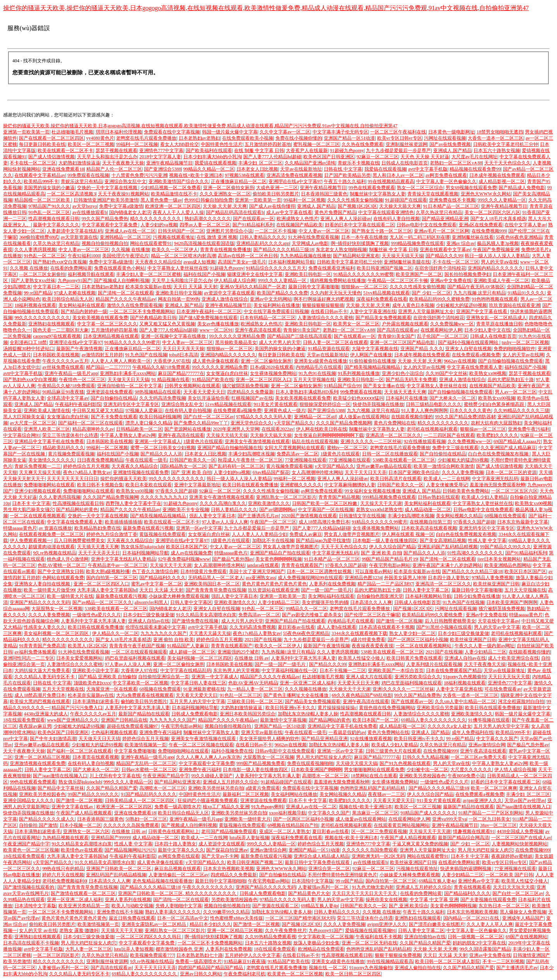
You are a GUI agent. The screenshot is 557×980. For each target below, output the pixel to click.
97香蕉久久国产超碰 (176, 491)
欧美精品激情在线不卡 (174, 194)
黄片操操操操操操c (337, 708)
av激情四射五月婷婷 (102, 355)
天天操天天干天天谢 (381, 503)
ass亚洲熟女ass (261, 578)
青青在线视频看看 (472, 887)
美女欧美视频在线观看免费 (100, 318)
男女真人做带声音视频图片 (352, 534)
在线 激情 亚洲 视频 (217, 237)
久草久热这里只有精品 (439, 212)
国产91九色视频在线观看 (405, 763)
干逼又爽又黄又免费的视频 (420, 844)
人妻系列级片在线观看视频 (434, 664)
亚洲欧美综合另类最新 (440, 708)
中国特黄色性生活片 (222, 144)
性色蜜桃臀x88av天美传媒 (237, 918)
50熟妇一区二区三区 (146, 819)
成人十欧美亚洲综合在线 (513, 658)
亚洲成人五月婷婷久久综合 (231, 782)
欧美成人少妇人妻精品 (485, 497)
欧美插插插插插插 (123, 522)
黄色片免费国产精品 (335, 212)
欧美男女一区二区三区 (356, 324)
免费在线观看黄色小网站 (120, 268)
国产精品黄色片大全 (309, 893)
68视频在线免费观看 (505, 516)
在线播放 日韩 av (252, 658)
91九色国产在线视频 (146, 355)
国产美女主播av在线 (384, 386)
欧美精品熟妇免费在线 (97, 528)
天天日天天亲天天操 (183, 349)
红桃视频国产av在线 (252, 398)
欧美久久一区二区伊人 (175, 250)
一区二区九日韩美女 (489, 819)
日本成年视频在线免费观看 (497, 175)
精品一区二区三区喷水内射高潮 (183, 256)
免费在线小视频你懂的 (299, 138)
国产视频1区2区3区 (357, 206)
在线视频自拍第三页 (431, 522)
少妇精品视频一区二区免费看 (171, 188)
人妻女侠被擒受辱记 (447, 485)
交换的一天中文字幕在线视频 (108, 188)
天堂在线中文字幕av (498, 621)
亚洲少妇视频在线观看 (38, 491)
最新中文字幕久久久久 (56, 225)
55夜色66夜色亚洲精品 (519, 237)
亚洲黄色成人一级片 (285, 410)
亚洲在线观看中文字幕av (445, 250)
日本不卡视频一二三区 (343, 670)
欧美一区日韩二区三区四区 (353, 974)
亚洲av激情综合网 (487, 745)
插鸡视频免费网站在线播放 (338, 280)
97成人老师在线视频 (75, 293)
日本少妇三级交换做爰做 (149, 615)
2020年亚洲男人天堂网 (236, 429)
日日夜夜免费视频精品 (100, 460)
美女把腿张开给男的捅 (325, 602)
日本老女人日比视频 (257, 169)
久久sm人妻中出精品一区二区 (465, 701)
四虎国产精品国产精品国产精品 (211, 968)
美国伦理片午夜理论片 (125, 256)
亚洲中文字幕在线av (73, 807)
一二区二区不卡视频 (275, 231)
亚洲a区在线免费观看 (481, 225)
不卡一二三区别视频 (503, 961)
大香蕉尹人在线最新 (307, 151)
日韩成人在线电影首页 (405, 163)
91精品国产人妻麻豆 (188, 646)
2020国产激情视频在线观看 (309, 516)
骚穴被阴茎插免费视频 (245, 386)
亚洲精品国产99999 (111, 838)
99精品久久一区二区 (306, 609)
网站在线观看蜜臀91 (151, 243)
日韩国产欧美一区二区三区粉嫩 (325, 503)
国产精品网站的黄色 (77, 510)
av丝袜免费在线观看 (63, 367)
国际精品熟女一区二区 (183, 466)
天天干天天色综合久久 (507, 163)
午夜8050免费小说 (466, 776)
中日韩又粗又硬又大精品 (98, 410)
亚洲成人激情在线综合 (225, 299)
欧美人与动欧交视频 (132, 906)
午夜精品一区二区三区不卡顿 (398, 280)
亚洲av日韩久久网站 (201, 974)
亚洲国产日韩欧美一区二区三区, (119, 869)
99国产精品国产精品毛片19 (390, 559)
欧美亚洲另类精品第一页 (84, 906)
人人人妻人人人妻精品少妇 (260, 534)
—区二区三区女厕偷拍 (42, 274)
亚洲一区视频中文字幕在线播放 (174, 336)
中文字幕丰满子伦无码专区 (340, 132)
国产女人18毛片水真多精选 (498, 219)
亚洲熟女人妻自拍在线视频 (43, 584)
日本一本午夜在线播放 (364, 237)
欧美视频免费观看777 (152, 955)
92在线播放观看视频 (425, 441)
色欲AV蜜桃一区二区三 (62, 565)
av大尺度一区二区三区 (33, 423)
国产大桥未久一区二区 (453, 398)
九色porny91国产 (75, 280)
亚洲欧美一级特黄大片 (248, 819)
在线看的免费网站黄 (71, 268)
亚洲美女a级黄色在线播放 (320, 361)
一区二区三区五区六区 (514, 491)
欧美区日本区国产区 (187, 547)
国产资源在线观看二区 (275, 906)
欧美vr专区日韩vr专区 (400, 138)
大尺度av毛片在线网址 (474, 157)
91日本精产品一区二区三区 (451, 206)
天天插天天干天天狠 (122, 930)
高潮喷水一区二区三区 (325, 776)
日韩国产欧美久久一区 (193, 460)
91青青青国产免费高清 (42, 646)
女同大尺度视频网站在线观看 (294, 448)
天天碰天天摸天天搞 (357, 763)
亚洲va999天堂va (449, 819)
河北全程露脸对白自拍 (521, 701)
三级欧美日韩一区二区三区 (255, 701)
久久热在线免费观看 (362, 144)
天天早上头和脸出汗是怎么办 (107, 157)
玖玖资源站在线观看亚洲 (514, 305)
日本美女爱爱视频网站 (79, 658)
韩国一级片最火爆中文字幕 (230, 132)
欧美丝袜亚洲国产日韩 (496, 584)
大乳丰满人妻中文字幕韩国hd (107, 590)
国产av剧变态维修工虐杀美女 (312, 615)
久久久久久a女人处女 (449, 726)
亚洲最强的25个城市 (238, 652)
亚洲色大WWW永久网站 (486, 194)
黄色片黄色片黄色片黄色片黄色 (274, 584)
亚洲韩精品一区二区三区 (125, 237)
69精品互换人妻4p (437, 881)
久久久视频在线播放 (306, 689)
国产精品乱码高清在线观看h (235, 212)
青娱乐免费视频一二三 (38, 466)
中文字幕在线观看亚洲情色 (386, 212)
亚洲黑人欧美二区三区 (47, 429)
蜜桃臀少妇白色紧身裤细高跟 (495, 404)
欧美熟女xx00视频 (488, 373)
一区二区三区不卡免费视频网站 (142, 311)
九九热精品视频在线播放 (306, 256)
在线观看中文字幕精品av (40, 175)
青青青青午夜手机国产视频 (137, 646)
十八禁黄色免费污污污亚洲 (139, 175)
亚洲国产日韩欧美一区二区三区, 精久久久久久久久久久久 (178, 893)
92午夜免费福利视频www (184, 559)
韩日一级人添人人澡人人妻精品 (497, 256)
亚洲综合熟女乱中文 (125, 181)
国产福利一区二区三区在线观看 (91, 423)
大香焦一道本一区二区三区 (495, 138)
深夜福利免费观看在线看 (382, 299)
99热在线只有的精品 (63, 869)
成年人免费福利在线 (473, 732)
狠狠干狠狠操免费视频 (398, 955)
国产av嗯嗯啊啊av (278, 510)
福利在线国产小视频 (204, 274)
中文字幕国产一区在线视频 (326, 510)
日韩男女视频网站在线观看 (192, 386)
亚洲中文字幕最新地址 (197, 485)
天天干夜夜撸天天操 (123, 163)
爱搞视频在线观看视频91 (371, 930)
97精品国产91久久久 (49, 206)
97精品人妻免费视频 (492, 578)
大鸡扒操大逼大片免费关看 (42, 670)
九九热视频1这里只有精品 (288, 652)
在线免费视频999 (489, 231)
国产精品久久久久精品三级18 (284, 250)
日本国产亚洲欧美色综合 (414, 472)
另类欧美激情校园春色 (234, 900)
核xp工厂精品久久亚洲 (226, 807)
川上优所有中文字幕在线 (115, 776)
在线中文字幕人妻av (525, 225)
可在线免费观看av (503, 689)
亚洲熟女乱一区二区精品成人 (496, 318)
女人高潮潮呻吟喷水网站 (317, 472)
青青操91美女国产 (302, 330)
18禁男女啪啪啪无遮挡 (500, 132)
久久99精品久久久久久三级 (521, 410)
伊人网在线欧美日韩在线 (321, 429)
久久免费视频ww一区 (452, 324)
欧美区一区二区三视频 (91, 144)
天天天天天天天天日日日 (72, 479)
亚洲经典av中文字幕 (479, 881)
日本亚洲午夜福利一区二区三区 (209, 311)
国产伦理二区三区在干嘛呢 (372, 615)
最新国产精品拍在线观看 (144, 714)
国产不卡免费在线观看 (114, 417)
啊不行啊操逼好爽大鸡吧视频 (324, 299)
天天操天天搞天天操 (403, 256)
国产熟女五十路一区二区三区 (382, 231)
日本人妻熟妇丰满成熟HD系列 (307, 392)
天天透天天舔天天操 (210, 633)
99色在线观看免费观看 (372, 188)
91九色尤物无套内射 (373, 887)
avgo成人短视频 (199, 262)
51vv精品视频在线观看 (386, 293)
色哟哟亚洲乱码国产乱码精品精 (373, 788)
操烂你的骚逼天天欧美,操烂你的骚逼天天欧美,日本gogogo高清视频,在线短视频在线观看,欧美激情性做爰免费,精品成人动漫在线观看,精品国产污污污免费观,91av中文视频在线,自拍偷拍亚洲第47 (266, 8)
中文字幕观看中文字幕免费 (110, 225)
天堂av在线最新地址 (301, 169)
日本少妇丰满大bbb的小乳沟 (212, 157)
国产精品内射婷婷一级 (84, 311)
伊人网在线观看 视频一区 (408, 534)
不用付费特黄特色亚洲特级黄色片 (342, 875)
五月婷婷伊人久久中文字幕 (253, 955)
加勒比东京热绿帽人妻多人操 (308, 714)
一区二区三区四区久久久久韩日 (149, 937)
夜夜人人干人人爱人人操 (178, 212)
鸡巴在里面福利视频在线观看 (135, 658)
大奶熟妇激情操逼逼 (79, 163)
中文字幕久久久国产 (497, 739)
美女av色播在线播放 (218, 324)
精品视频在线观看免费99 (475, 169)
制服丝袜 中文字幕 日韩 (393, 250)
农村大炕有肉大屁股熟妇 (496, 423)
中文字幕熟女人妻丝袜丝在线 (178, 268)
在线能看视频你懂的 (412, 417)
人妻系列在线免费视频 (332, 584)
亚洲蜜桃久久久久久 (301, 485)
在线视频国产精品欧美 (299, 225)
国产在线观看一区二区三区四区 (51, 138)
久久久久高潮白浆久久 (223, 503)
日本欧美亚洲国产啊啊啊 (512, 602)
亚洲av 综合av (461, 243)
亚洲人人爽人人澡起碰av (346, 219)
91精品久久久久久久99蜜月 (132, 342)
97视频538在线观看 (244, 175)
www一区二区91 (216, 330)
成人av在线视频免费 (191, 553)
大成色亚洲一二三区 (277, 188)
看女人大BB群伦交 (179, 144)
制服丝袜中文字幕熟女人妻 (378, 194)
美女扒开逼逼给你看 (208, 398)
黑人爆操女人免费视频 (523, 912)
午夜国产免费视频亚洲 (496, 250)
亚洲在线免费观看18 (63, 169)
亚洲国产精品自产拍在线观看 (280, 553)
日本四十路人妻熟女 (449, 578)
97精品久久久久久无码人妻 (264, 417)
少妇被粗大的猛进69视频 (461, 305)
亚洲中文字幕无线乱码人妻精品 (123, 559)
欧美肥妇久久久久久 (497, 435)
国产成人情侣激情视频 (51, 157)
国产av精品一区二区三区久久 (102, 602)
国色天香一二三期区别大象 (61, 330)
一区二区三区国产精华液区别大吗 (300, 918)
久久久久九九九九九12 (164, 497)
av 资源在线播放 (55, 528)
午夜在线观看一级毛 (146, 460)
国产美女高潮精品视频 (443, 540)
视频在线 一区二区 (328, 968)
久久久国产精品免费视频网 (344, 423)
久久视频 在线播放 (131, 250)
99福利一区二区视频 (137, 144)
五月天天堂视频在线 (314, 380)
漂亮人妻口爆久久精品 (149, 423)
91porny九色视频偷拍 (465, 677)
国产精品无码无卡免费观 (411, 380)
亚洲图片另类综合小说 (229, 231)
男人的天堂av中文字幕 (497, 627)
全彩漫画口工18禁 (28, 342)
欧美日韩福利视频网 (160, 417)
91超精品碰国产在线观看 (286, 782)
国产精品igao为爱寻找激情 (323, 540)
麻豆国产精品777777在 (181, 373)
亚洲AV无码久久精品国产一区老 (253, 287)
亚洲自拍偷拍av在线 (425, 937)
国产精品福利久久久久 (162, 578)
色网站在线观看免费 (63, 578)
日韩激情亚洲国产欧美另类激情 (106, 200)
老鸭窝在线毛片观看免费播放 (146, 138)
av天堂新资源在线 (79, 237)
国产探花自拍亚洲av (227, 850)
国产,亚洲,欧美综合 (408, 906)
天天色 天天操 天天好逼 (425, 157)
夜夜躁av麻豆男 (35, 726)
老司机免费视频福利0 (64, 881)
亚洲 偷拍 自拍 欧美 (173, 640)
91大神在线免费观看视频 (313, 237)
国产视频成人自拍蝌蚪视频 (121, 280)
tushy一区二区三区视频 (525, 342)
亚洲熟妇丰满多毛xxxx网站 (128, 373)
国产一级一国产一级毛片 (326, 590)
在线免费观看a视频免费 (476, 355)
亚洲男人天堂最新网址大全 (426, 311)
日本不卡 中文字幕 (31, 503)
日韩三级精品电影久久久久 (434, 404)
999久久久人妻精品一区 (502, 200)
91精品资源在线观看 (329, 349)
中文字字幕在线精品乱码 (186, 670)
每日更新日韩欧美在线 (42, 144)
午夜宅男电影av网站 (390, 565)
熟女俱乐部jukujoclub (142, 547)
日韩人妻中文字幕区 (191, 602)
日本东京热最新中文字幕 (523, 522)
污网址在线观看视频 (445, 138)
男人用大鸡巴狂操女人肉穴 (324, 757)
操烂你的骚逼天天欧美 (123, 479)
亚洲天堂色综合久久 (251, 423)
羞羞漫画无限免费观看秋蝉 (497, 485)
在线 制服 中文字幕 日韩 (259, 151)
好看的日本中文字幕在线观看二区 (360, 225)
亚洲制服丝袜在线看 (473, 237)
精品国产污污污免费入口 (77, 708)
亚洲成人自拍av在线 (149, 621)
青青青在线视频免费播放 (226, 250)
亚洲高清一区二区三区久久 (393, 435)
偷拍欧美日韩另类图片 (276, 194)
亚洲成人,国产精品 (452, 151)
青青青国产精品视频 (339, 497)
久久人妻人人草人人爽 (490, 924)
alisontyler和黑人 (151, 602)
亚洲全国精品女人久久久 (29, 800)
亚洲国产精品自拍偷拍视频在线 (230, 448)
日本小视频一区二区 (80, 825)
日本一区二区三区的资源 (511, 472)
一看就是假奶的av (347, 732)
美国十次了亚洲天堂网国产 (257, 571)
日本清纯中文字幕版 (313, 881)
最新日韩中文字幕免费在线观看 (318, 862)
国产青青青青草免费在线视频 (216, 590)
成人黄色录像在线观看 (215, 361)
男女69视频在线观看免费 (471, 188)
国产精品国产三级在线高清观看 (299, 336)
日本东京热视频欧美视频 (229, 869)
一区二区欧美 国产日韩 (509, 875)
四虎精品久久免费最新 (250, 392)
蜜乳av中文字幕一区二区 (156, 584)
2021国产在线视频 (263, 640)
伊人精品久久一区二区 (115, 633)
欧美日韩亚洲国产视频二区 (384, 268)
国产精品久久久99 (444, 256)
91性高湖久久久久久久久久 (475, 553)
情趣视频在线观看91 (474, 831)
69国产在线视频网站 (526, 937)
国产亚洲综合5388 (162, 169)
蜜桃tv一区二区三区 (347, 448)
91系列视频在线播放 (359, 373)
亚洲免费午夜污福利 (529, 429)
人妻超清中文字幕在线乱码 (75, 231)
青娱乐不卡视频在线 (359, 163)
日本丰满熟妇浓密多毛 (96, 701)
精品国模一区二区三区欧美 (43, 200)
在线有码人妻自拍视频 (396, 219)
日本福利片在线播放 (407, 398)
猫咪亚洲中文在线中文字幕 (255, 274)
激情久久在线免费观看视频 (135, 305)
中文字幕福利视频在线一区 (289, 670)
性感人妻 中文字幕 (487, 540)
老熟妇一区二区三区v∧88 (456, 163)
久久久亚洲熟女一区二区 (225, 194)
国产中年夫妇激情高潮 (53, 739)
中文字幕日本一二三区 (56, 287)
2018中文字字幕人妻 (160, 157)
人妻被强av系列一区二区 (324, 887)
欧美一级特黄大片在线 (70, 596)
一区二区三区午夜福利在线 (398, 132)
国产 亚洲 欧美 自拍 (191, 472)
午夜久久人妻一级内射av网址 (484, 646)
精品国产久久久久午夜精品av (126, 299)
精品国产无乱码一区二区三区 (146, 763)
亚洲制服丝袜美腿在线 (407, 262)
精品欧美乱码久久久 (63, 448)
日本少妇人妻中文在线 (487, 330)
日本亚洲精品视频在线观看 (111, 336)
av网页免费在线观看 (446, 175)
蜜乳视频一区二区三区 (316, 144)
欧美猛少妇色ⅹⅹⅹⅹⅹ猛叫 (358, 398)
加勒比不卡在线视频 (273, 540)
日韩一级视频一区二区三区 (475, 937)
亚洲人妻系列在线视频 (128, 900)
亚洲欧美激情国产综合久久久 (179, 181)
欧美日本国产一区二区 (376, 720)
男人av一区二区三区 (515, 392)
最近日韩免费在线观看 (132, 918)
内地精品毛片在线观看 (319, 367)
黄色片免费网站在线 (395, 423)
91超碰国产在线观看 (406, 200)
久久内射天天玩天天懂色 (336, 293)
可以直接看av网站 (373, 571)
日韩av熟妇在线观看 (438, 497)
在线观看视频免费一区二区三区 (51, 534)
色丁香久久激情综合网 (155, 571)
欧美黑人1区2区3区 (87, 646)
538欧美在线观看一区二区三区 (404, 460)
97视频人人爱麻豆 (144, 410)
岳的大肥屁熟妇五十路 (511, 380)
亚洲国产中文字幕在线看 (482, 311)
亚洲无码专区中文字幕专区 (131, 404)
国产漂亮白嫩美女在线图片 (437, 924)
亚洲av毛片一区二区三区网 (442, 231)
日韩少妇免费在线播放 (477, 596)
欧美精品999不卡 (41, 181)
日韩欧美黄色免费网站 (466, 491)
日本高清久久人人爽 (371, 602)
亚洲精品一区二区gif (315, 417)
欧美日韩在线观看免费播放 (250, 485)
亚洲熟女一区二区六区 (86, 831)
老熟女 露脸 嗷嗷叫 (79, 930)
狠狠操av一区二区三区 (364, 287)
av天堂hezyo (85, 206)
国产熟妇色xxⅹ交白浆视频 (60, 262)
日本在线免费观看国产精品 (454, 670)
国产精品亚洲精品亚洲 (445, 219)
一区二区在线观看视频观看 (38, 516)
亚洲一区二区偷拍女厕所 (229, 188)
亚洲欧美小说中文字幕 (96, 670)
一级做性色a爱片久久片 (97, 615)
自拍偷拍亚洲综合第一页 (164, 677)
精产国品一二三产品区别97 (385, 584)
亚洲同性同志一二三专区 (29, 658)
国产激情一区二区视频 (399, 621)
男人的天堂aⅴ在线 (499, 262)
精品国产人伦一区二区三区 (114, 169)
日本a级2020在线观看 (272, 367)
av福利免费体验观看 (35, 652)
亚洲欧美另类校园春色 (422, 776)
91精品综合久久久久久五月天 (276, 268)
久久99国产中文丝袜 (446, 373)
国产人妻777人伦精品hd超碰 (272, 157)
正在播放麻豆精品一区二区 (239, 181)
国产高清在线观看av (397, 330)
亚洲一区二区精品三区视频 (42, 757)
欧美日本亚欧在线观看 (149, 485)
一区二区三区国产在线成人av (521, 838)
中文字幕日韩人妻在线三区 (198, 683)
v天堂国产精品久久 (294, 423)
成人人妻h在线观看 (337, 627)
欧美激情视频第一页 (145, 745)
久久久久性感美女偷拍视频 (355, 200)
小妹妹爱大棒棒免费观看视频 (179, 596)
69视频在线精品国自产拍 (293, 825)
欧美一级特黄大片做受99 (49, 590)
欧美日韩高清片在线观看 (396, 479)
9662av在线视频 (460, 361)
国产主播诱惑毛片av (258, 516)
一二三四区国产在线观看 (449, 435)
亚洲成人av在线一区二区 (130, 231)
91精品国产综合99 (342, 386)
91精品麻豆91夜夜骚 (63, 392)
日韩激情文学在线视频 (362, 516)
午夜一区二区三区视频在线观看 (201, 745)
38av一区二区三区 (498, 825)
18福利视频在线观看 (35, 305)
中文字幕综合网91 (22, 435)
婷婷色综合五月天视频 (86, 466)
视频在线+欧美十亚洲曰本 (196, 175)
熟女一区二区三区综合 (420, 188)
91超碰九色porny (347, 151)
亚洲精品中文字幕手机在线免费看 (49, 441)
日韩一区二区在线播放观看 (390, 454)
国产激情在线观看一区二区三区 (83, 893)
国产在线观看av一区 (254, 219)
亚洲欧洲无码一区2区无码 (378, 856)
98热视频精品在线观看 (158, 392)
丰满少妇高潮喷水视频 (251, 454)
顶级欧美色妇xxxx (92, 683)
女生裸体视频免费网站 (273, 373)
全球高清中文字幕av (67, 398)
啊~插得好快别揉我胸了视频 (360, 243)
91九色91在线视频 (317, 373)
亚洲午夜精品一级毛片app (71, 373)
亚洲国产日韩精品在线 (124, 720)
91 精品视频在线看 (170, 380)
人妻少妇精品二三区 (278, 602)
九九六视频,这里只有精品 (479, 293)
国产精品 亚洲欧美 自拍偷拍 (107, 677)
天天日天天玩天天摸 (509, 677)
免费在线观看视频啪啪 (310, 763)
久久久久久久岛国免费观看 (131, 825)
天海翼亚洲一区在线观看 (112, 689)
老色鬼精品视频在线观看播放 (162, 881)
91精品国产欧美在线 (213, 380)
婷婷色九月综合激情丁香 (112, 534)
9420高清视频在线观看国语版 (204, 243)
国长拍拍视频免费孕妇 (468, 274)
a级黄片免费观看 (263, 788)
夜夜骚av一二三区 (386, 794)
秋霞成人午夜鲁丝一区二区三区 (250, 460)
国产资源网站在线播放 (188, 429)
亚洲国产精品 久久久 (422, 349)
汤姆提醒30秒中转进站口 (29, 349)
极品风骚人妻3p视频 (498, 243)
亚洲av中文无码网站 (271, 299)
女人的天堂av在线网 (523, 355)
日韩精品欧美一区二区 (139, 429)
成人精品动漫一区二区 (428, 510)
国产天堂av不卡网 (220, 856)
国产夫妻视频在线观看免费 (488, 900)
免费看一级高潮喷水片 (178, 807)
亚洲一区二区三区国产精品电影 (403, 342)
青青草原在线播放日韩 (499, 324)
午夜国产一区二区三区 (273, 522)
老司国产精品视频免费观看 (229, 831)
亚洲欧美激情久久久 (269, 503)
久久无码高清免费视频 (162, 398)
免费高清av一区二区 (297, 454)
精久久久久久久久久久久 (156, 219)
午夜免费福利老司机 (244, 974)
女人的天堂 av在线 (38, 930)
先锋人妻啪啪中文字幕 (179, 906)
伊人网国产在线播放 (371, 355)
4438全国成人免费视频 (520, 831)
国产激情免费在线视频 (196, 621)
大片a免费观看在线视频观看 (145, 695)
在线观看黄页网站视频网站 (402, 825)
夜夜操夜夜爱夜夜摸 (372, 646)
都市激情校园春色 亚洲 (179, 949)
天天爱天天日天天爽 (358, 683)
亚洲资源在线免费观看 (109, 392)
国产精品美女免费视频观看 (383, 318)
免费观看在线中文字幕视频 (172, 132)
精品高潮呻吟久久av (93, 429)
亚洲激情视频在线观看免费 (141, 472)
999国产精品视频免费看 (261, 763)
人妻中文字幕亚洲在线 (373, 311)
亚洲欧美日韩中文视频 (179, 293)
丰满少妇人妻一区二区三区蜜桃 (149, 274)
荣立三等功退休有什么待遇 (70, 435)
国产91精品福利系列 (253, 225)
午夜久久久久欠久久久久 (208, 887)
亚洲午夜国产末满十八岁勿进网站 (447, 565)
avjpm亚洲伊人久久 (482, 800)
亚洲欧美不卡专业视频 (186, 510)
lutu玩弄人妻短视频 (249, 838)
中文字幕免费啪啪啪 (135, 751)
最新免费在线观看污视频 (148, 528)
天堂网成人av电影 (310, 243)
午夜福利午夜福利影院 (78, 404)
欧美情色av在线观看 (81, 850)
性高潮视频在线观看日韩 (54, 219)
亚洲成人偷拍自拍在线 (418, 968)
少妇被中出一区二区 (427, 770)
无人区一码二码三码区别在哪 (420, 237)
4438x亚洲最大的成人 (46, 714)
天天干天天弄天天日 (99, 553)
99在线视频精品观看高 (391, 181)
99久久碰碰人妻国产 (212, 776)
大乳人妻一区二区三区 (89, 949)
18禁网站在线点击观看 (374, 776)
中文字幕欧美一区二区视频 (140, 683)
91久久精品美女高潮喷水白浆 (206, 615)
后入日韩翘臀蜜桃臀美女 (79, 540)
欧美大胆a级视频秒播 (108, 571)
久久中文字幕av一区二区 (285, 132)
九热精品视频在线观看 (65, 838)
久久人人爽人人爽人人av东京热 (208, 757)
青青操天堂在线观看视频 (433, 194)
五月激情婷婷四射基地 (268, 144)
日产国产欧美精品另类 (347, 175)
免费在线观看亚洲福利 (331, 268)
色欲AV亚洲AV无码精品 (253, 683)
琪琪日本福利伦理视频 (119, 132)
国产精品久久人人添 (161, 454)
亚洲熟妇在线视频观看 (51, 324)
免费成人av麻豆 (305, 534)
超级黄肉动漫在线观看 (51, 547)
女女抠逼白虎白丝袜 (227, 373)
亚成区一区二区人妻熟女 (285, 831)
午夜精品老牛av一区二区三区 (118, 565)
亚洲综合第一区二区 (329, 869)
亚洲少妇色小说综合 (403, 373)
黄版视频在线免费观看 (162, 534)
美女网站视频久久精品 (459, 516)
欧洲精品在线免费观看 (321, 949)
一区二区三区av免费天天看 (478, 757)
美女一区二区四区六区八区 (492, 212)
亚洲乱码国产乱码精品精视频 (448, 547)
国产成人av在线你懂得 (272, 206)
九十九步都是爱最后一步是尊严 (398, 151)
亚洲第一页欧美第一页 (26, 132)
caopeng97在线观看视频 (57, 336)
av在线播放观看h (90, 212)
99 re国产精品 (38, 293)
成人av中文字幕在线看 (289, 212)
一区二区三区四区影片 (56, 955)
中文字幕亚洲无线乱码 (495, 479)
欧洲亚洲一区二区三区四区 (173, 206)
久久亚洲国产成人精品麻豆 (508, 448)
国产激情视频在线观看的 (29, 887)
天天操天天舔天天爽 (400, 206)
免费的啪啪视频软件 (514, 349)
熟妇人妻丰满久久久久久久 (173, 912)
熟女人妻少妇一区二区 (412, 633)
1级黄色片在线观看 (203, 441)
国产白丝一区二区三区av (209, 417)
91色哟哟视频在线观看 (495, 299)
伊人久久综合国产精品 (392, 547)
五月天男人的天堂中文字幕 (197, 701)
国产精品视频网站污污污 (130, 850)
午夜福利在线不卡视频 (379, 937)
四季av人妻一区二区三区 (205, 225)
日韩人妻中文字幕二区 (426, 590)
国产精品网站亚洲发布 (356, 256)
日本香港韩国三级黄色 (324, 194)
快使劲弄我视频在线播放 (378, 404)
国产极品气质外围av (233, 559)
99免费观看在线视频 (88, 175)
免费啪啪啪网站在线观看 (49, 485)
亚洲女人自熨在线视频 (468, 349)
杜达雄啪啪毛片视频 (72, 132)
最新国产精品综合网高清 (463, 838)
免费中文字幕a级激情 (121, 206)
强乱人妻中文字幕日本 (212, 516)
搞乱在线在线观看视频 (315, 441)
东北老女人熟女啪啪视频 (341, 250)
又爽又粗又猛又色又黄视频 (167, 324)
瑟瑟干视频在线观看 (116, 151)
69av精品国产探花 (271, 472)
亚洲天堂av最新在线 (262, 732)
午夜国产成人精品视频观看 (84, 813)
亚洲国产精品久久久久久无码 (40, 602)
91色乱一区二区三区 (49, 212)
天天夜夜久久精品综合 (158, 262)
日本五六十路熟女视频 (497, 151)
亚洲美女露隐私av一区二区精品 (154, 924)
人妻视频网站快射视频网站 (519, 844)
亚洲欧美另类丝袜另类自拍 (216, 788)
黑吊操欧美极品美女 (236, 342)
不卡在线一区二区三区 (33, 163)
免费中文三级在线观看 (455, 448)
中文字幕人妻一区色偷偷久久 (446, 181)
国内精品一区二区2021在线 (472, 918)
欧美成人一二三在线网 (447, 479)
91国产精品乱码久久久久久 (149, 794)
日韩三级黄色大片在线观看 (393, 751)
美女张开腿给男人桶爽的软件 (269, 739)
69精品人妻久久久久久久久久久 (434, 720)
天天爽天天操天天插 (40, 472)
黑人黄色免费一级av (161, 200)
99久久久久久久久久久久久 (42, 318)
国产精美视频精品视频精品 (373, 367)
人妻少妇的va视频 (159, 225)
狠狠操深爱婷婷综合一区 (325, 404)
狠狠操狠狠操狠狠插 (323, 305)
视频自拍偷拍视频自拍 (105, 243)
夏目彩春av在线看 (296, 627)
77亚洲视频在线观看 (306, 460)
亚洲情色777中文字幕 (161, 151)
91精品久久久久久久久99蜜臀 (364, 274)
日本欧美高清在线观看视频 (429, 528)
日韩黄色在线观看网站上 (174, 831)
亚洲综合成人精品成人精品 (321, 856)
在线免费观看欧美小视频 (248, 138)
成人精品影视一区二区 (502, 181)
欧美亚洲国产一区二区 (419, 274)
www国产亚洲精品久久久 (73, 720)
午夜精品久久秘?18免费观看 (161, 367)
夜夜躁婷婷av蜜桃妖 (512, 856)
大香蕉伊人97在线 (172, 361)
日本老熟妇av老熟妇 (199, 138)
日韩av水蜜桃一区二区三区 (149, 770)
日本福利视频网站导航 (291, 262)
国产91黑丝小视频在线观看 (444, 627)
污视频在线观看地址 (174, 237)
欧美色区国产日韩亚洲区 (329, 157)
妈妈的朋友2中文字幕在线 (479, 943)
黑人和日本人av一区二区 (398, 175)
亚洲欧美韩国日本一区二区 (212, 584)
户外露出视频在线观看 (405, 324)
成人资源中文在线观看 (222, 844)
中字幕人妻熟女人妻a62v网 (128, 435)
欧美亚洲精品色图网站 (507, 565)
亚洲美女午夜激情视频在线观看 (257, 441)
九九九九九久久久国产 (164, 633)
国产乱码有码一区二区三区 (236, 466)
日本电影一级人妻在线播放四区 (385, 540)
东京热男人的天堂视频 (236, 670)
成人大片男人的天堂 (280, 342)
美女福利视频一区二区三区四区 (57, 633)
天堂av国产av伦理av (525, 800)
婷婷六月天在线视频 (63, 875)
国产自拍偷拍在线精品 (114, 398)
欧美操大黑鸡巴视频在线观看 (40, 701)
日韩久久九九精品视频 (425, 757)
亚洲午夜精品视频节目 (169, 163)
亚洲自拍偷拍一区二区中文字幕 (130, 386)
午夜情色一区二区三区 (82, 380)
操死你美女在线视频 (386, 900)
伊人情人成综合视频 (515, 770)
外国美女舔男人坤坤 (405, 578)
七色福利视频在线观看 (114, 732)
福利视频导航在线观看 (91, 274)
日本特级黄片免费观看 (203, 571)
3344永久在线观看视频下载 (359, 633)
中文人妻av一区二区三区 (324, 231)
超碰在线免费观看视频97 (133, 726)
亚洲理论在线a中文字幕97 (295, 181)
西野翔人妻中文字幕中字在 (133, 503)
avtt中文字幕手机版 (428, 169)
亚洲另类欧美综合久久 (418, 677)
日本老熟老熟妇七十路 (200, 955)
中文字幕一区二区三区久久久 (107, 324)
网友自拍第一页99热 (179, 299)
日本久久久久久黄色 (470, 410)
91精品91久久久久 (526, 293)
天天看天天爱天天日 (204, 392)
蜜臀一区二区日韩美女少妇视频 (163, 448)
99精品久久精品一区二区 (209, 169)
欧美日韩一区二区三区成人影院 (448, 961)
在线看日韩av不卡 (329, 311)
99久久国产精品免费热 (105, 219)
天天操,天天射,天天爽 (225, 206)
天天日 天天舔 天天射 (195, 287)
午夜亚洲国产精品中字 (166, 776)
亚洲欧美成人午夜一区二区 (501, 280)
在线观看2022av (278, 429)
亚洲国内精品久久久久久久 (495, 268)
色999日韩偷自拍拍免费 (208, 200)
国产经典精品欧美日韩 (153, 318)
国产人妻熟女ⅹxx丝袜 (33, 280)
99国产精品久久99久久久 (506, 547)
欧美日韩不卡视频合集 (100, 485)
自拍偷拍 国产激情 (38, 825)
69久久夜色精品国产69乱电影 (362, 695)
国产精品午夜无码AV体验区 (476, 287)
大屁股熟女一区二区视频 (57, 609)
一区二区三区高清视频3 (71, 194)
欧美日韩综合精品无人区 (68, 299)
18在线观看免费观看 (24, 720)
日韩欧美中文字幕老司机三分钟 (506, 144)
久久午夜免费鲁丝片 (286, 930)
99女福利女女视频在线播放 (372, 491)
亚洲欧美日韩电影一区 (308, 274)
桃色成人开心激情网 (68, 559)
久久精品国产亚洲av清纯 (310, 163)
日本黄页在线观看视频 (96, 757)
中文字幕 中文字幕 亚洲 (434, 900)
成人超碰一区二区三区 (192, 652)
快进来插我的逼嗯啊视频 (466, 869)
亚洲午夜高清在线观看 (258, 330)
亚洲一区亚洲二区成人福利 (308, 683)
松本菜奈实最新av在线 (148, 287)
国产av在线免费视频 (450, 144)
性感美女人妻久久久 (44, 627)
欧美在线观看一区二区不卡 (65, 151)
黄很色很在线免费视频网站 (387, 708)
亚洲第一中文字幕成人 (158, 441)
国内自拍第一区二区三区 (112, 578)
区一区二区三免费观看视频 (379, 831)
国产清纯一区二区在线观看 (126, 293)
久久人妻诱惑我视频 (35, 250)
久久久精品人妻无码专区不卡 (45, 677)
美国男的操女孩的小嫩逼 (49, 188)
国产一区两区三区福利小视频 (418, 640)
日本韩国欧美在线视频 (56, 355)
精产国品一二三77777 (108, 367)
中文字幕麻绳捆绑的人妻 (350, 485)
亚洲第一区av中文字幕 (199, 528)
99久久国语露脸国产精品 (485, 949)
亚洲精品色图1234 (363, 578)
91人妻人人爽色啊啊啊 (424, 410)
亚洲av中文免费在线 (451, 280)
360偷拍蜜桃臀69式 (39, 237)
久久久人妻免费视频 (463, 472)
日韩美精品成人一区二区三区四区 (140, 800)
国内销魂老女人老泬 (130, 212)
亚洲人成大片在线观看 (369, 677)
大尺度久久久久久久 (471, 770)
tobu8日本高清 (184, 355)
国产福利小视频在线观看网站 (469, 342)
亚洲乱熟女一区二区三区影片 (286, 497)
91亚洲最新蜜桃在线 (204, 689)
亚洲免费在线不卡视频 (452, 200)
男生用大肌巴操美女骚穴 (29, 510)
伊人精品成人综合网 (235, 280)
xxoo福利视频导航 (287, 813)
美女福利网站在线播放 (277, 305)
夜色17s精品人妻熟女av (87, 472)
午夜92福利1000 (84, 256)
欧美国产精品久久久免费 (282, 293)
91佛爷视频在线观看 (489, 720)
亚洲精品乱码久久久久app (263, 243)
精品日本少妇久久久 (210, 924)
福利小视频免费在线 (232, 751)
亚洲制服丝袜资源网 (407, 144)
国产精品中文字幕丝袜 (61, 788)
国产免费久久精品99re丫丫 (201, 423)
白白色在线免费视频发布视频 (499, 454)
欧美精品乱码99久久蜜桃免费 (439, 299)
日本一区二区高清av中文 (182, 918)
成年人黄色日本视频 (413, 305)
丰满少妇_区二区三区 (260, 163)
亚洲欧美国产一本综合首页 (396, 670)
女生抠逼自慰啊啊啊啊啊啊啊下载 (329, 435)
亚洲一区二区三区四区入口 (263, 380)
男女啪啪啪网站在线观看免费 (374, 770)
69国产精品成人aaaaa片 (517, 441)
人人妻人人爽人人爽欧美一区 (121, 361)
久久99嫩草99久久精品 (226, 912)
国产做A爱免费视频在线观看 (208, 318)
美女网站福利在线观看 (82, 305)
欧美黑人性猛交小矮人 (361, 658)
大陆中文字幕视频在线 (375, 349)
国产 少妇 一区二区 (431, 293)
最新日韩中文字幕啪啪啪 (314, 287)
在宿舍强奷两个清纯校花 (440, 268)
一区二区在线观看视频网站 (424, 646)
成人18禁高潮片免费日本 (324, 522)
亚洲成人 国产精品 (421, 491)
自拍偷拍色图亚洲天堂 (380, 596)
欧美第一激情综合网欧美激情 (444, 466)
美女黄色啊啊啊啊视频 (278, 559)
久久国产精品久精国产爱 (112, 788)
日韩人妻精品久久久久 (263, 237)
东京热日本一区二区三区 (504, 906)
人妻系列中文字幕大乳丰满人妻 (93, 621)
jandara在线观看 (263, 565)
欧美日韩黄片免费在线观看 (414, 658)
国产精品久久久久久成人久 (47, 819)
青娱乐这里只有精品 (82, 181)
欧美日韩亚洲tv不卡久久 (290, 708)
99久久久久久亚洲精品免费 (237, 336)
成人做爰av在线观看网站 (364, 417)
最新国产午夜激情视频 (79, 349)
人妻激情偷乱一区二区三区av (179, 875)
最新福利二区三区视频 (246, 794)
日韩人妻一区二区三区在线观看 (335, 342)
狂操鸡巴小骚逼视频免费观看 (208, 800)
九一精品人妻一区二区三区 (255, 689)
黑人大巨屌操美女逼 (24, 417)
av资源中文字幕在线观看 (229, 293)
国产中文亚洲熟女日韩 (61, 571)
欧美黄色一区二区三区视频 (31, 850)
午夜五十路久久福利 (345, 181)
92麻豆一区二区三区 (378, 157)
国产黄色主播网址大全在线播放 (296, 695)
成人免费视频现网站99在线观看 (310, 578)
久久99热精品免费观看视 (270, 937)
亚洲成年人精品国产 (523, 918)
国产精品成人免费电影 (522, 188)
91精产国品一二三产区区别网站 (491, 813)
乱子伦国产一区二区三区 (443, 336)
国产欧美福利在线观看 (209, 151)
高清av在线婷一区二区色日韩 (248, 256)
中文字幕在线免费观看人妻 (475, 367)
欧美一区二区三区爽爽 (494, 788)
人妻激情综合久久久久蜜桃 (325, 318)
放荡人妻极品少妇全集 (316, 943)
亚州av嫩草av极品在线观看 (384, 466)
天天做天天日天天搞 (128, 380)
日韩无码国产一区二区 (181, 231)
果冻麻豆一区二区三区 (375, 813)
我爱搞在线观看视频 (215, 163)
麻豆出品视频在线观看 (178, 869)
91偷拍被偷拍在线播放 (372, 361)
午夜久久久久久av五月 (65, 361)
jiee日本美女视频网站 (499, 559)
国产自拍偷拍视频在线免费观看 (511, 361)
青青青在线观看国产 (302, 565)
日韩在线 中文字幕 (343, 169)
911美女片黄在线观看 (275, 404)
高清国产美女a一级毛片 (242, 262)
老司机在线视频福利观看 (432, 429)
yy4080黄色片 (100, 138)
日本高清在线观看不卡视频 (386, 627)
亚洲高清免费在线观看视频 (294, 175)
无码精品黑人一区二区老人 (216, 578)
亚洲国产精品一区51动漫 (349, 138)
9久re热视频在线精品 (54, 553)
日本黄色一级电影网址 (451, 132)
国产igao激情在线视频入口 (60, 776)
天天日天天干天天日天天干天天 (365, 893)
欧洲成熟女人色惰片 (297, 219)
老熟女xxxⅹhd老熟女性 (379, 510)
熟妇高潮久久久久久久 (208, 219)
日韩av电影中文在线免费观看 (426, 225)
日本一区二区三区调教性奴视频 (320, 571)
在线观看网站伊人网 (441, 330)
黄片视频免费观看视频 (71, 454)
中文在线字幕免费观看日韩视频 (276, 311)
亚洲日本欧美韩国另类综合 (248, 714)
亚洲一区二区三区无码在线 (369, 943)
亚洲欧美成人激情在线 (47, 410)
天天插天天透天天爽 (405, 392)
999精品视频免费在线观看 (417, 243)
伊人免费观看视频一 (31, 540)
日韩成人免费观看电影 (195, 714)
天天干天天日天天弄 (366, 472)
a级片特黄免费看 (368, 640)
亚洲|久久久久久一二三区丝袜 (371, 441)
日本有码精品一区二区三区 (268, 318)
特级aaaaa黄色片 (20, 528)
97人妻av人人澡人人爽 (225, 522)
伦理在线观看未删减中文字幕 (155, 627)
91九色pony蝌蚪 (267, 807)
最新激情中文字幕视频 (283, 720)
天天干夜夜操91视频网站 (123, 194)
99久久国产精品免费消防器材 (465, 417)
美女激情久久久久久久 (51, 460)
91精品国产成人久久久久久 (428, 813)
